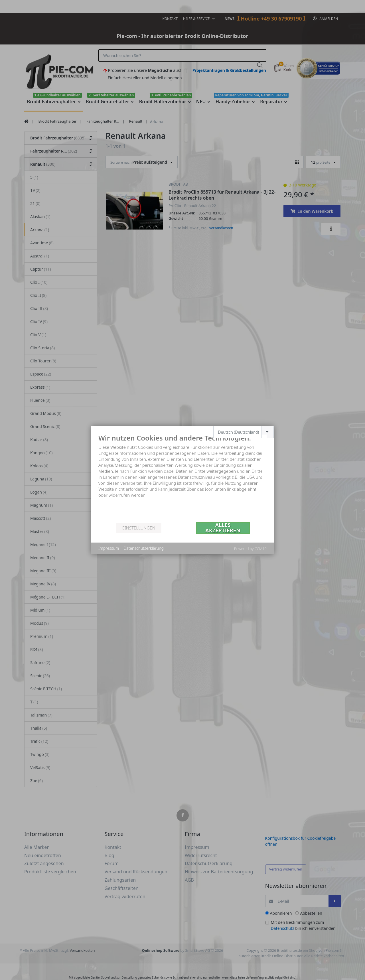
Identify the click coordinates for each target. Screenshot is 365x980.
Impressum (109, 548)
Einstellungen (139, 528)
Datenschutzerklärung (144, 548)
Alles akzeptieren (223, 528)
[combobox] (244, 432)
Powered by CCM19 (250, 549)
